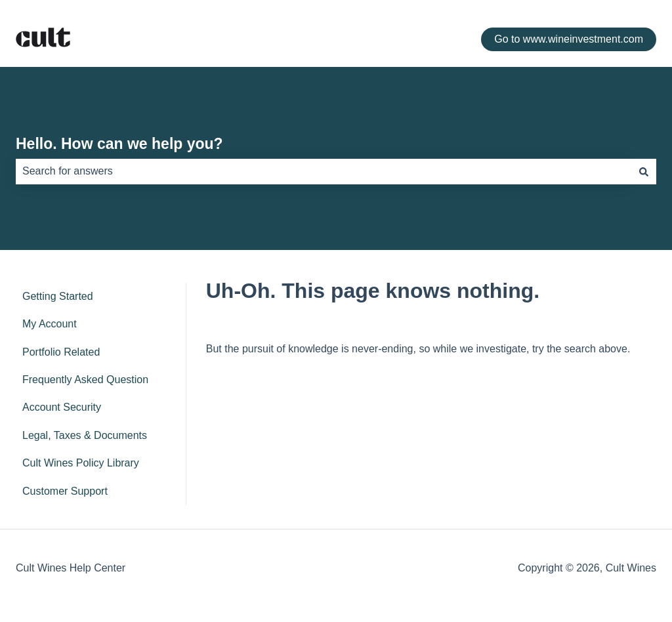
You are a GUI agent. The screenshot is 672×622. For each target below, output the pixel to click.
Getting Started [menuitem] (58, 296)
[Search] (644, 171)
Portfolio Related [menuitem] (61, 352)
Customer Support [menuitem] (65, 491)
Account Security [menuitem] (62, 407)
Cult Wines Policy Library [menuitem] (81, 463)
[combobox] (324, 171)
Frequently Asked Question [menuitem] (85, 380)
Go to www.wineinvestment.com (569, 39)
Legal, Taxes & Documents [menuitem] (85, 435)
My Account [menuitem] (50, 324)
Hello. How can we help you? (119, 144)
